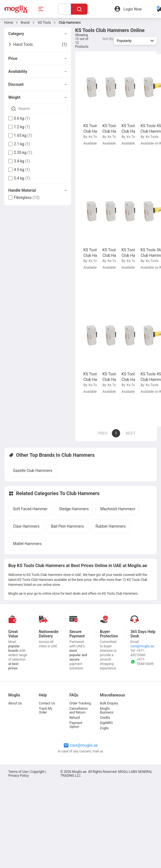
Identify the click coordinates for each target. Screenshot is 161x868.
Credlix (105, 718)
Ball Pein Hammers (68, 526)
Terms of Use (19, 772)
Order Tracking (80, 703)
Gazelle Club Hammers (33, 471)
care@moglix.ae (142, 646)
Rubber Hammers (111, 526)
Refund (75, 718)
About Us (15, 703)
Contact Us (47, 703)
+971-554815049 (142, 662)
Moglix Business (107, 711)
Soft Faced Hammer (30, 509)
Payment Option (76, 725)
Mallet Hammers (27, 544)
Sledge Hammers (74, 509)
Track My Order (46, 711)
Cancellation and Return (78, 711)
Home (9, 23)
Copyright (37, 772)
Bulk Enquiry (109, 703)
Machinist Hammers (118, 509)
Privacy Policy (19, 776)
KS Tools (44, 23)
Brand (25, 23)
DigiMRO (106, 723)
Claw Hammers (26, 526)
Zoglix (104, 728)
